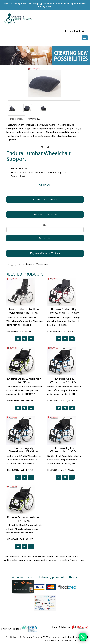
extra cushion (18, 560)
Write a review (43, 264)
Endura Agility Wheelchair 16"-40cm (65, 380)
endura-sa (46, 560)
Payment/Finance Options (45, 253)
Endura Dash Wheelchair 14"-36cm (24, 380)
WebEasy (54, 640)
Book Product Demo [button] (45, 215)
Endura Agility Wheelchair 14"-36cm (65, 449)
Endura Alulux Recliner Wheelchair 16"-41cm (24, 311)
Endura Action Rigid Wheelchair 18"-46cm (65, 311)
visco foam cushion (61, 560)
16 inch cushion (61, 557)
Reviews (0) (34, 119)
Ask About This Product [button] (45, 200)
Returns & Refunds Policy (25, 637)
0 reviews (30, 264)
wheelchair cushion (18, 557)
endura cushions (33, 560)
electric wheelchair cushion (40, 557)
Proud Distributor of (70, 627)
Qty (45, 225)
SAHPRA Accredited (20, 629)
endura (81, 560)
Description (16, 119)
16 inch (74, 560)
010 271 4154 (73, 31)
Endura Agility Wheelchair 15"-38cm (24, 449)
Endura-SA (25, 168)
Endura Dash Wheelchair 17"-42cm (24, 519)
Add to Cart (45, 238)
